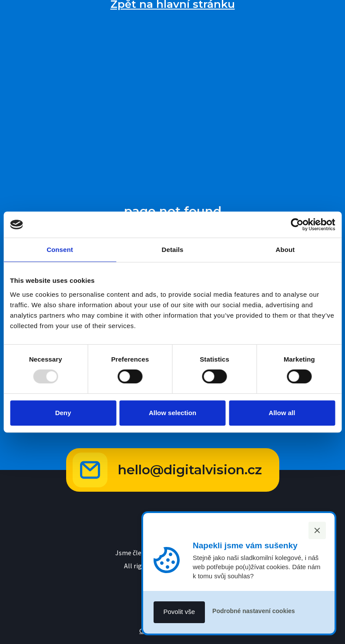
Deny (63, 413)
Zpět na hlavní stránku (173, 4)
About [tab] (285, 250)
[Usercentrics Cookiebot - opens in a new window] (297, 225)
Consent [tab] (60, 250)
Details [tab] (173, 250)
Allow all (282, 413)
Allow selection (172, 413)
